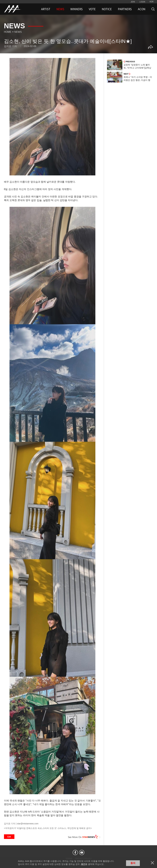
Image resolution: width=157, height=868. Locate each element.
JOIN (133, 2)
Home (8, 32)
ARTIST (46, 9)
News (18, 32)
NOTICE (107, 9)
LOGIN (142, 2)
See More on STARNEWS (84, 837)
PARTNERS (125, 9)
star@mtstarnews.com (28, 824)
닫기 (152, 863)
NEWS (60, 9)
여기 (83, 864)
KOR (152, 2)
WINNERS (77, 9)
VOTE (92, 9)
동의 (133, 863)
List (9, 837)
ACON (142, 9)
